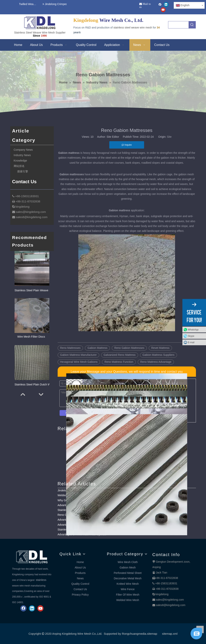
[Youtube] (163, 10)
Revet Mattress (160, 348)
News (80, 578)
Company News (23, 150)
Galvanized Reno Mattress (120, 355)
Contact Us (80, 589)
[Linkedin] (166, 5)
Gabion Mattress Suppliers (159, 355)
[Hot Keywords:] (192, 25)
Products (80, 573)
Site (169, 137)
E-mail (191, 342)
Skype (191, 336)
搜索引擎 (23, 171)
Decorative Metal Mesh (128, 578)
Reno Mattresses (70, 348)
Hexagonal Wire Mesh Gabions (79, 362)
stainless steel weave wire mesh (133, 28)
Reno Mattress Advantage (156, 362)
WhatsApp (193, 329)
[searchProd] (178, 25)
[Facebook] (160, 5)
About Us (80, 567)
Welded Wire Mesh (128, 600)
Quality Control (80, 584)
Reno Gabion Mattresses (129, 348)
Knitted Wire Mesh (128, 584)
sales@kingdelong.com (170, 600)
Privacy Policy (80, 595)
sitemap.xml (170, 634)
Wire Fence (128, 589)
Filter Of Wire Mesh (128, 595)
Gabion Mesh (128, 567)
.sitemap (152, 634)
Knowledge (20, 161)
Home (80, 562)
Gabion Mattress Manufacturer (78, 355)
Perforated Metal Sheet (128, 573)
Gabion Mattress (97, 348)
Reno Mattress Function (119, 362)
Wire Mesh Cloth (128, 562)
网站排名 (19, 166)
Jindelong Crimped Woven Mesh (63, 4)
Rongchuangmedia (134, 634)
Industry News (22, 155)
